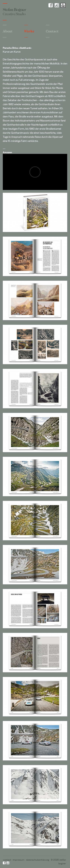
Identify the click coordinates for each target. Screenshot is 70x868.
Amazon (7, 152)
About (8, 31)
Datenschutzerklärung (38, 860)
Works (29, 31)
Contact (7, 860)
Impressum (19, 860)
